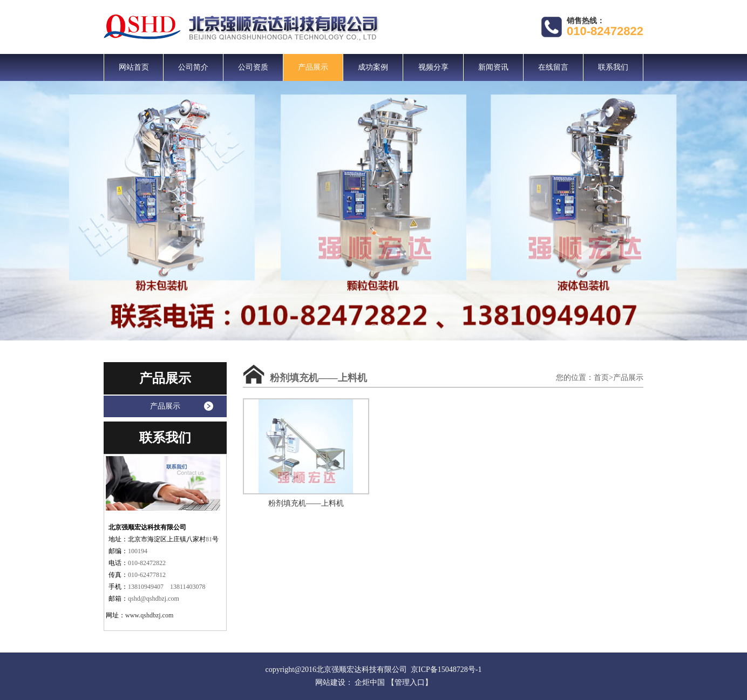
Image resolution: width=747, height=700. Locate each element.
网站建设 (330, 682)
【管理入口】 (410, 682)
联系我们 (613, 67)
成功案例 (373, 67)
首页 (601, 378)
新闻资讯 (493, 67)
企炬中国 (370, 682)
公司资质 (253, 67)
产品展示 (313, 67)
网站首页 (134, 67)
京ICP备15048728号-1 (446, 670)
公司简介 (193, 67)
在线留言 (553, 67)
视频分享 (433, 67)
